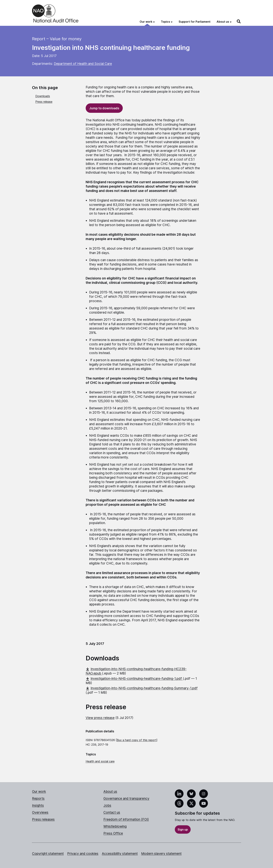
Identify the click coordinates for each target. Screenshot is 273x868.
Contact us (112, 812)
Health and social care (100, 761)
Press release (44, 102)
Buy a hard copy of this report (137, 740)
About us (110, 792)
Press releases (43, 819)
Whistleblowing (115, 826)
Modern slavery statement (161, 854)
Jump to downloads (104, 108)
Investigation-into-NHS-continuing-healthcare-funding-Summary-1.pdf (142, 688)
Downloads (43, 96)
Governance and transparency (126, 799)
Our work (39, 792)
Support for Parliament (195, 22)
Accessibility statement (120, 854)
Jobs (107, 806)
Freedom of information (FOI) (126, 819)
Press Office (113, 833)
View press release (100, 718)
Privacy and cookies (83, 854)
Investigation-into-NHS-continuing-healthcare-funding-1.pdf (134, 679)
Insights (38, 806)
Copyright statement (48, 854)
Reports (38, 799)
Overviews (40, 812)
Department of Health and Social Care (83, 64)
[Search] (239, 21)
